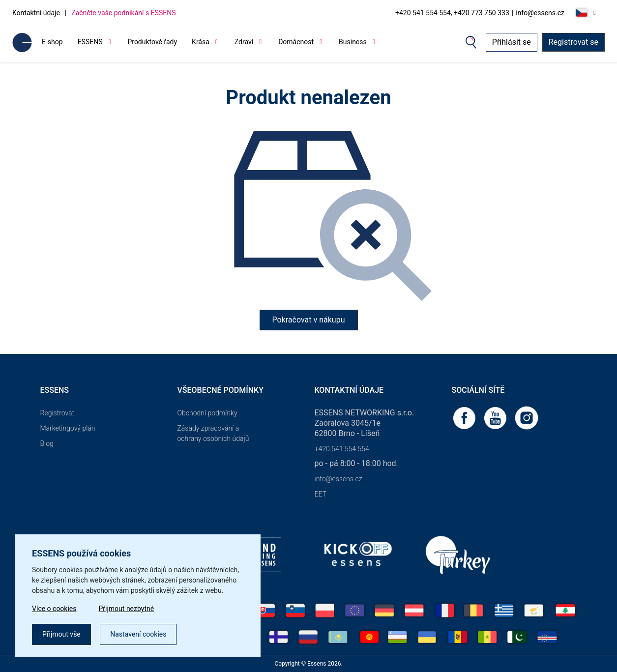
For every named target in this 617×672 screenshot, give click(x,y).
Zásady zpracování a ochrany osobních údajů (213, 433)
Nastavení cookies (138, 634)
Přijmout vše (61, 634)
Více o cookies (54, 609)
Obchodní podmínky (207, 413)
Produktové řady (152, 42)
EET (321, 494)
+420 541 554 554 (342, 449)
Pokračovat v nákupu (309, 320)
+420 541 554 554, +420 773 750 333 (452, 13)
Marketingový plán (68, 428)
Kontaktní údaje (36, 13)
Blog (47, 443)
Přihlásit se (512, 42)
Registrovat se (573, 42)
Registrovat (58, 413)
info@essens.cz (540, 13)
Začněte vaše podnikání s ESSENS (123, 13)
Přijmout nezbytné (127, 609)
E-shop (52, 42)
